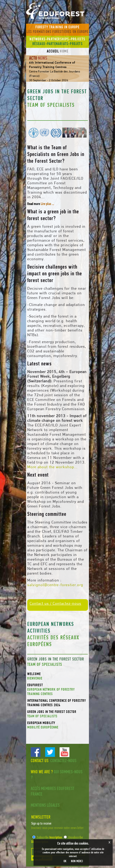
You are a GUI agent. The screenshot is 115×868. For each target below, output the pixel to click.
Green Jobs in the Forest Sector (57, 714)
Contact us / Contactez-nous (55, 604)
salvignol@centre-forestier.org (55, 585)
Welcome (57, 677)
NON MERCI (77, 861)
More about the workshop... (52, 467)
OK (65, 861)
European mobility (57, 726)
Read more (41, 204)
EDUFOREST (57, 690)
